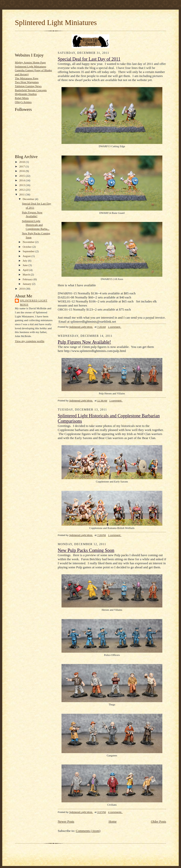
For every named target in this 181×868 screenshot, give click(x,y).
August (27, 256)
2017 (22, 166)
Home (113, 821)
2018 (22, 162)
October (28, 247)
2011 (22, 194)
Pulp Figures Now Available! (84, 342)
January (27, 284)
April (26, 270)
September (29, 251)
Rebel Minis (22, 98)
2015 (22, 176)
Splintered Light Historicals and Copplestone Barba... (36, 225)
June (26, 265)
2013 (22, 185)
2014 (22, 180)
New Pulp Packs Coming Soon (86, 550)
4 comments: (115, 812)
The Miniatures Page (27, 78)
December (29, 199)
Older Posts (159, 821)
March (27, 274)
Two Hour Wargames (27, 82)
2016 (22, 171)
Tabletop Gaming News (28, 86)
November (29, 242)
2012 (22, 190)
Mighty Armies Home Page (30, 62)
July (25, 261)
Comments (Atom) (88, 831)
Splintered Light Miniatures (56, 22)
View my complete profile (30, 341)
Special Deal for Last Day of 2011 (89, 59)
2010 (22, 289)
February (28, 279)
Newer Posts (66, 821)
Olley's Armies (23, 102)
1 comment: (115, 327)
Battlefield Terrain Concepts (31, 90)
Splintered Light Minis (34, 303)
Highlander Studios (26, 94)
